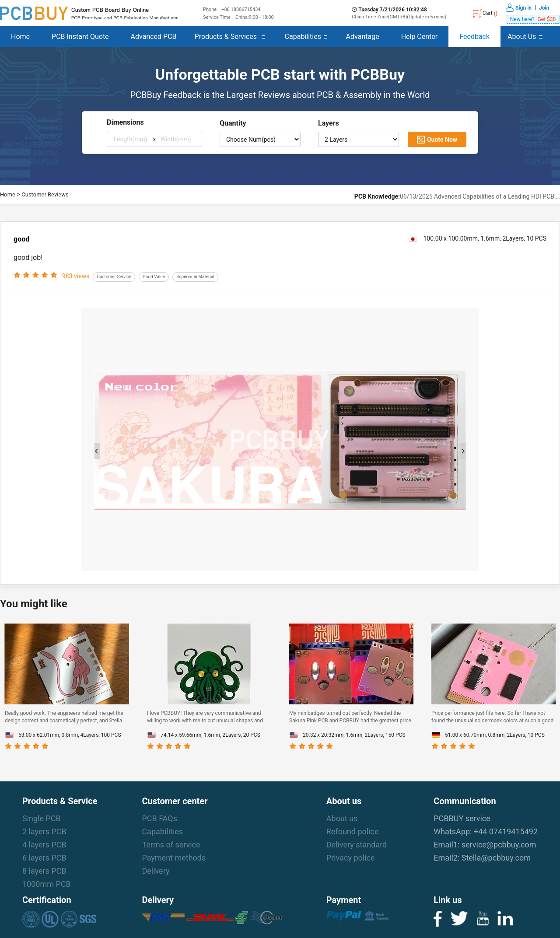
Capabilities (303, 37)
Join (544, 7)
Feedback (474, 37)
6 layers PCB (44, 858)
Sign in (523, 7)
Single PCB (42, 818)
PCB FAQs (159, 818)
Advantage (363, 37)
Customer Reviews (45, 194)
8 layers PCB (44, 871)
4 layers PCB (44, 845)
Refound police (353, 831)
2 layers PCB (44, 831)
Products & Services (226, 37)
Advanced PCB (154, 37)
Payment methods (174, 858)
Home (20, 37)
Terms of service (171, 845)
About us (342, 818)
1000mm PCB (47, 884)
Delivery (156, 871)
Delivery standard (357, 845)
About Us (522, 37)
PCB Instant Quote (80, 37)
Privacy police (351, 858)
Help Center (420, 37)
